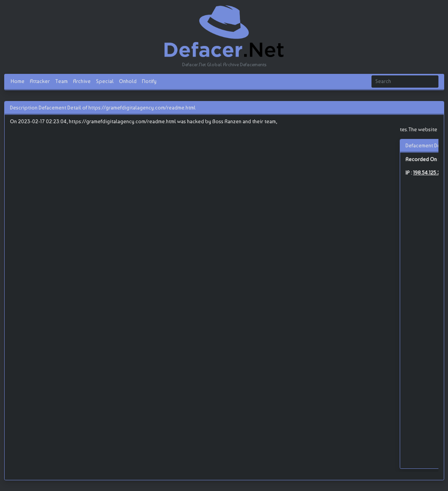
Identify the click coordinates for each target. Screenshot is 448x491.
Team (61, 81)
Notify (149, 81)
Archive (82, 81)
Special (105, 81)
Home (18, 81)
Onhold (128, 81)
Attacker (40, 81)
